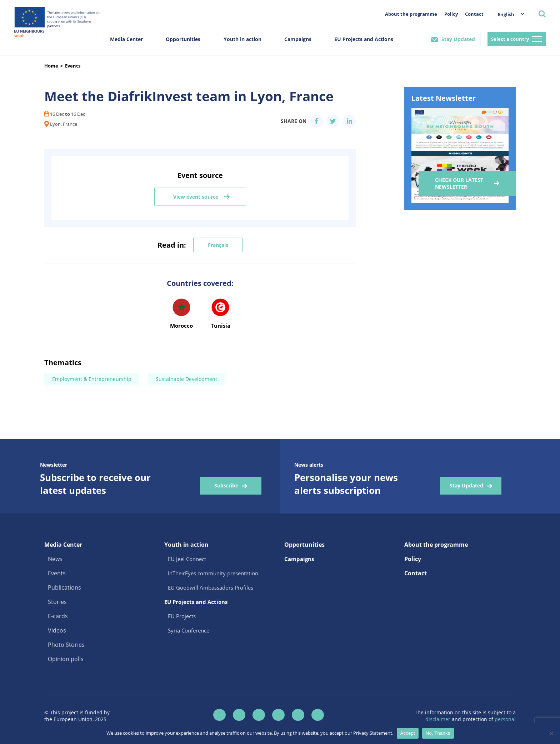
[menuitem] (507, 14)
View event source (196, 197)
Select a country (510, 39)
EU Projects (182, 616)
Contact (474, 14)
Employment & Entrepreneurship (92, 379)
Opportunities (183, 39)
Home (51, 66)
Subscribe (226, 485)
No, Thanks (438, 733)
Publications (64, 587)
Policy (451, 14)
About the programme (411, 14)
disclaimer (439, 719)
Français (218, 245)
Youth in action (242, 39)
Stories (57, 602)
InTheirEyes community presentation (213, 573)
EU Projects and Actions (364, 39)
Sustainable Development (186, 379)
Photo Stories (66, 645)
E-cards (58, 616)
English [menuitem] (506, 14)
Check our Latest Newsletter (459, 183)
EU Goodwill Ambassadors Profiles (211, 587)
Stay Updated (458, 39)
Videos (57, 630)
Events (73, 66)
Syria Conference (189, 630)
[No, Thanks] (551, 733)
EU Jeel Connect (187, 559)
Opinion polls (66, 659)
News (55, 559)
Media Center (126, 39)
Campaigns (298, 39)
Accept (408, 733)
